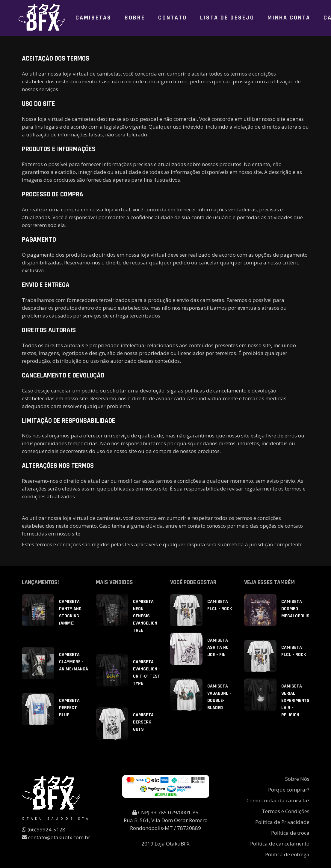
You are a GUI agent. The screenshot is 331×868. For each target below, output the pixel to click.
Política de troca (290, 833)
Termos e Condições (286, 811)
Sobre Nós (297, 779)
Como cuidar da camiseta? (278, 800)
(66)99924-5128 (44, 829)
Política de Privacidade (282, 822)
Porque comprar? (289, 790)
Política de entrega (287, 854)
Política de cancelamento (280, 844)
